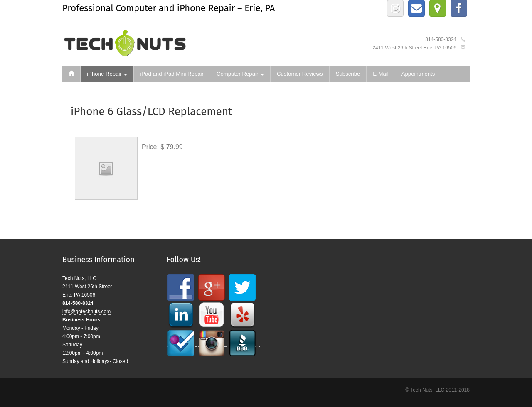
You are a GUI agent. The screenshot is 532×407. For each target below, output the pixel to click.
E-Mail (381, 74)
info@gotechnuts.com (86, 311)
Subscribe (348, 74)
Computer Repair (240, 74)
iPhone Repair (107, 74)
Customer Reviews (300, 74)
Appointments (418, 74)
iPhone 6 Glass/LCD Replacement (151, 112)
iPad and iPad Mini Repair (172, 74)
